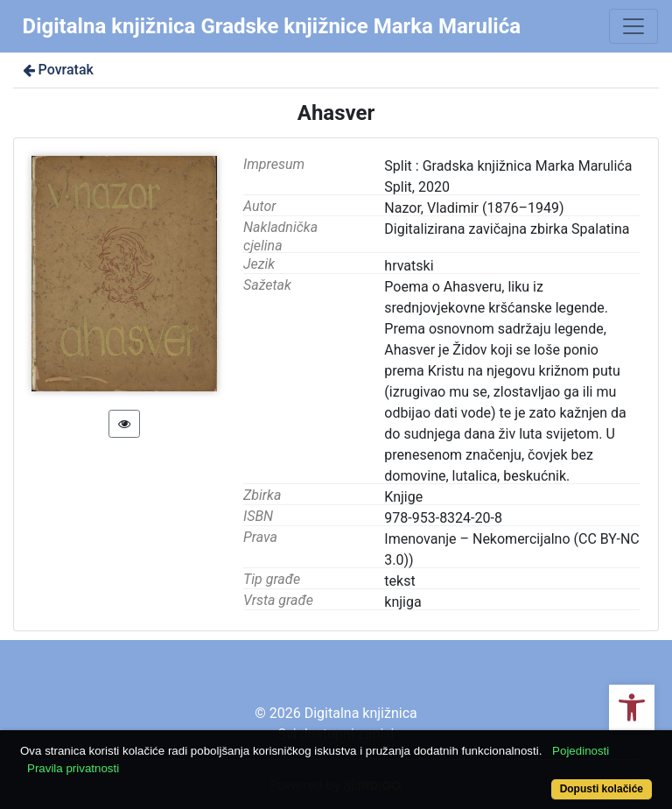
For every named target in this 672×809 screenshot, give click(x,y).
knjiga (402, 602)
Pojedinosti (581, 751)
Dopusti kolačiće (602, 789)
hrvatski (409, 266)
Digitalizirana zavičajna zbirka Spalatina (507, 229)
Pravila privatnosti (73, 768)
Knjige (403, 497)
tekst (399, 581)
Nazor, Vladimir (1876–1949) (474, 208)
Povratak (57, 70)
